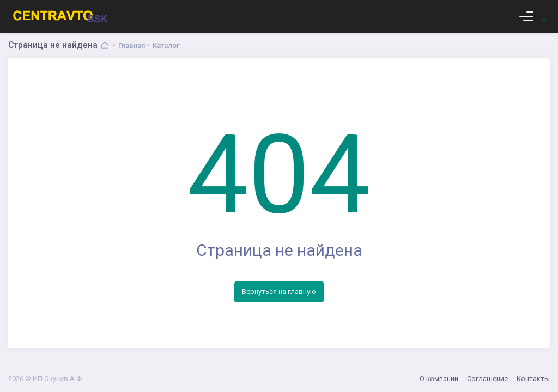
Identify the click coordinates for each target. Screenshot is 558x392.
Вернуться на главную (279, 292)
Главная (132, 45)
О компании (439, 379)
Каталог (166, 45)
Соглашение (487, 379)
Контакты (533, 379)
